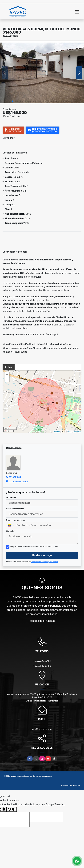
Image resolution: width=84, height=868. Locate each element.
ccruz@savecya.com (18, 481)
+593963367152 (42, 661)
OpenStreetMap (74, 432)
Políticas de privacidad (42, 621)
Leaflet (57, 432)
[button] (13, 101)
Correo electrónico (16, 509)
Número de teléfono (16, 520)
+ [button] (7, 375)
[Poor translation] (12, 809)
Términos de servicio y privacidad (45, 562)
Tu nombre (12, 497)
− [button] (7, 380)
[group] (42, 73)
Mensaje (11, 531)
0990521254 (15, 477)
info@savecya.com (42, 729)
